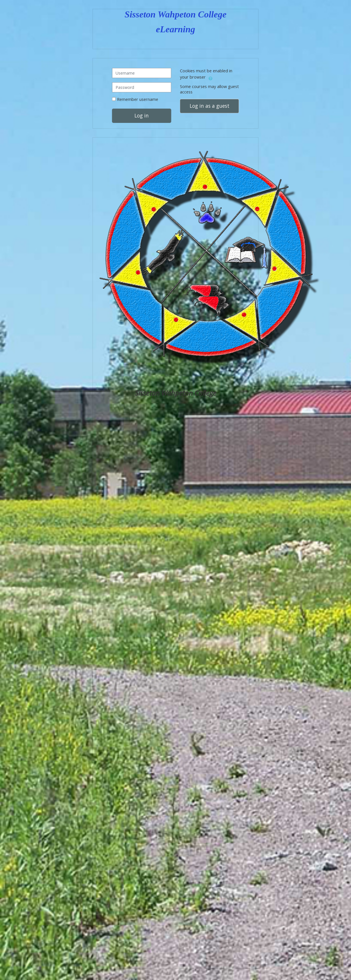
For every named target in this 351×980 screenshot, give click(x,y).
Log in (142, 115)
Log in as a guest (210, 106)
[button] (211, 77)
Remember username (138, 99)
